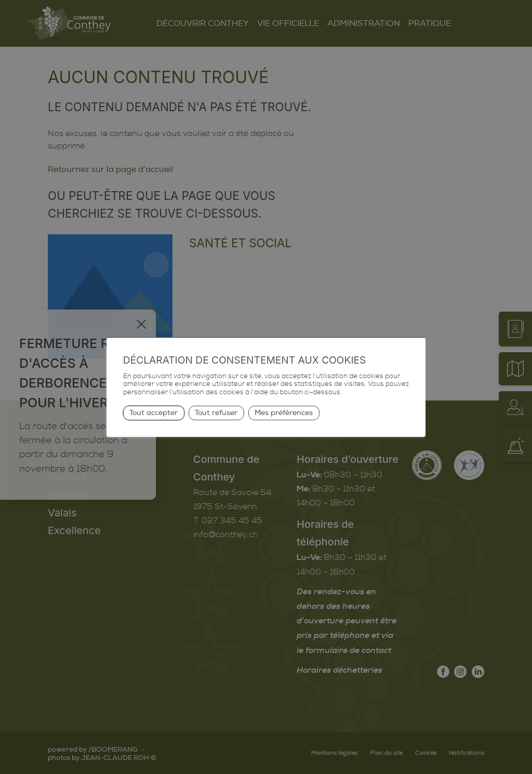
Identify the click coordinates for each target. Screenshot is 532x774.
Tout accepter (154, 413)
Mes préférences (284, 413)
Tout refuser (216, 413)
